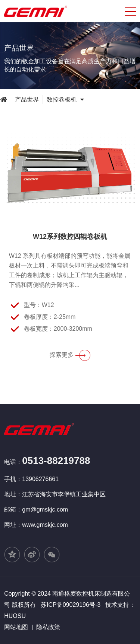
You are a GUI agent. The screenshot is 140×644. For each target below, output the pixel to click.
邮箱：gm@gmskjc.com (36, 510)
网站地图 (16, 627)
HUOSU (15, 616)
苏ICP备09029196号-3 (71, 605)
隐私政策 (48, 627)
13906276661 (40, 479)
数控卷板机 (65, 100)
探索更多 (70, 355)
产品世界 (27, 100)
